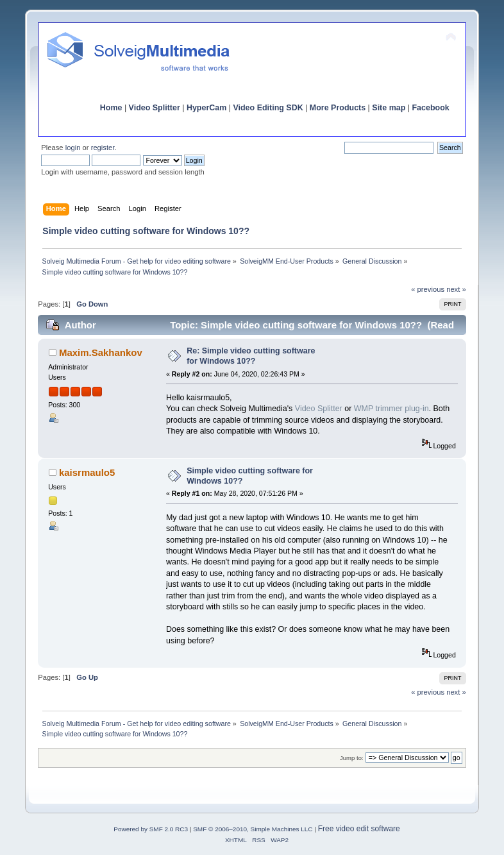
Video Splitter (155, 108)
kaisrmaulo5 (87, 472)
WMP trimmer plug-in (391, 409)
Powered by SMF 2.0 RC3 (151, 829)
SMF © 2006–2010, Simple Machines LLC (253, 829)
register (103, 148)
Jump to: (352, 758)
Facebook (430, 108)
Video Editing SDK (268, 108)
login (73, 148)
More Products (338, 108)
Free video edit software (359, 829)
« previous (428, 289)
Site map (389, 108)
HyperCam (206, 108)
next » (456, 289)
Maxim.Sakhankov (101, 352)
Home (111, 108)
